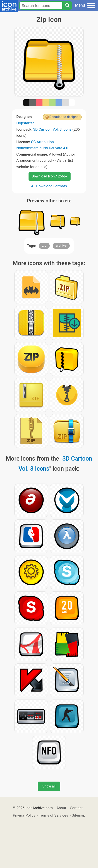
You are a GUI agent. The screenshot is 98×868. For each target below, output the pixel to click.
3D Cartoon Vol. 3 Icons (52, 129)
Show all (49, 786)
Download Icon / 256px (49, 176)
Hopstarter (25, 123)
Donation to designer (64, 117)
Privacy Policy (24, 815)
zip (44, 245)
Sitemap (79, 815)
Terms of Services (54, 815)
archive (61, 245)
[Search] (67, 5)
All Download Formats (49, 186)
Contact (76, 808)
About (61, 808)
